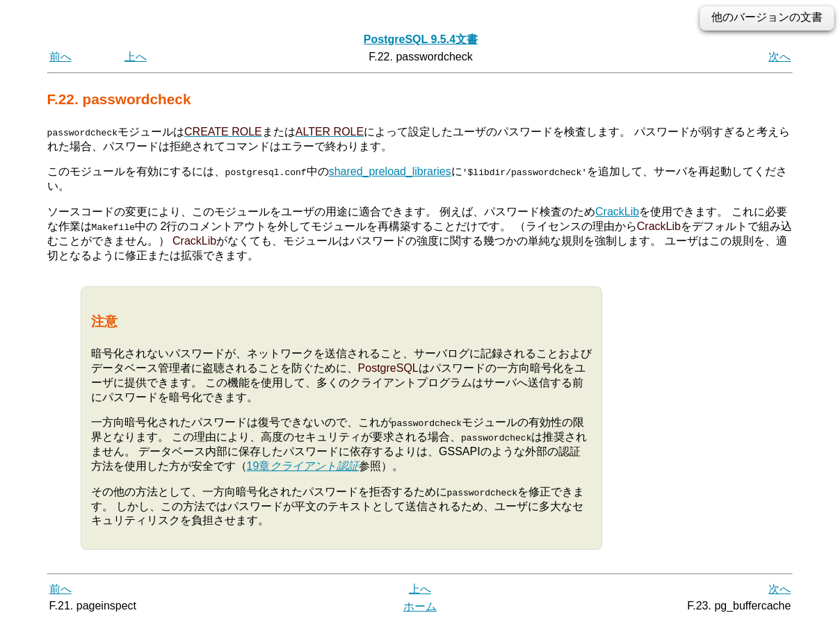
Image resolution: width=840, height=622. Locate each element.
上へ (136, 57)
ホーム (420, 606)
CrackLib (617, 212)
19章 (303, 466)
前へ (60, 57)
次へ (780, 57)
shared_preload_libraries (390, 171)
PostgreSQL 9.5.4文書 (421, 39)
